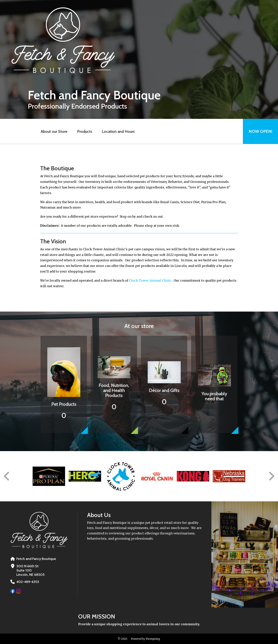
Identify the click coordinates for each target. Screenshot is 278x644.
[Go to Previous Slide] (7, 476)
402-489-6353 (28, 582)
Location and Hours (118, 131)
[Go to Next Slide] (271, 476)
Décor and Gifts (164, 390)
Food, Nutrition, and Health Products (114, 390)
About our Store (54, 131)
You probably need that (214, 396)
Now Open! (260, 131)
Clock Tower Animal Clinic (150, 280)
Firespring (153, 639)
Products (85, 131)
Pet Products (64, 404)
